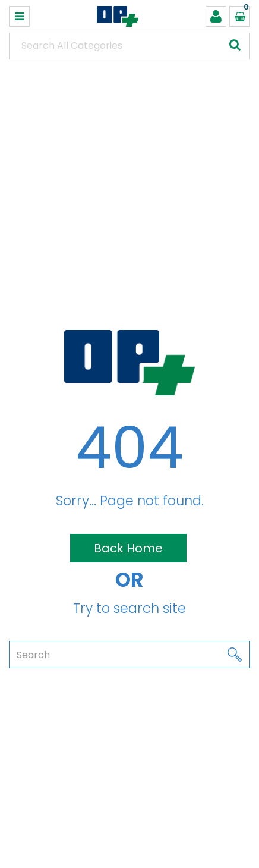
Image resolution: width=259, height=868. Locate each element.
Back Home (128, 548)
